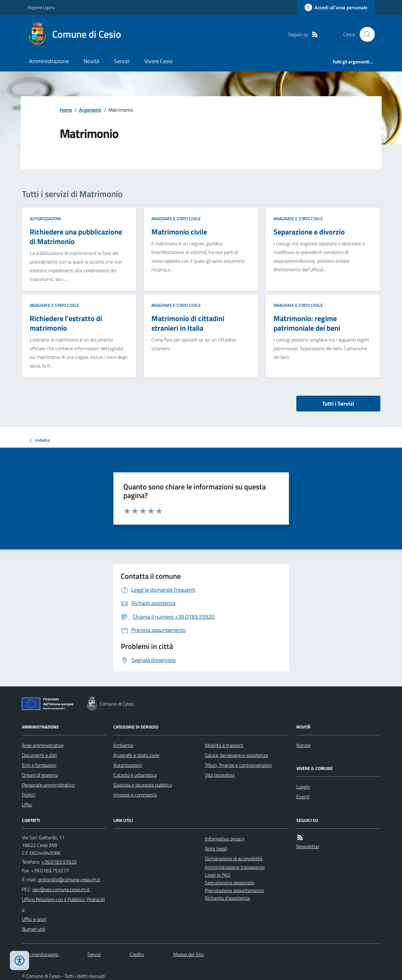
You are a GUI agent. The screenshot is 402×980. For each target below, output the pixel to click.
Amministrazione (49, 61)
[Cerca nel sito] (365, 34)
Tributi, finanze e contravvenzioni (238, 765)
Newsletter (308, 846)
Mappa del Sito (188, 954)
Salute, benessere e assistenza (236, 755)
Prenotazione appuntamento (234, 890)
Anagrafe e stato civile (176, 219)
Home (66, 110)
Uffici (27, 805)
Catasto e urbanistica (135, 775)
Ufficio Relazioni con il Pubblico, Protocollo (63, 904)
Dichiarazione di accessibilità (234, 858)
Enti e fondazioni (39, 765)
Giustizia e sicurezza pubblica (143, 785)
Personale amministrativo (48, 785)
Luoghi (303, 787)
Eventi (303, 797)
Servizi (122, 61)
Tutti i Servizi (338, 404)
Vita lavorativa (220, 775)
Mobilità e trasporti (224, 745)
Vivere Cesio (159, 61)
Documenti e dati (39, 755)
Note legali (216, 849)
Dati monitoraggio (40, 954)
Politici (29, 795)
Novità (91, 61)
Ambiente (123, 745)
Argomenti (90, 110)
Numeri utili (34, 929)
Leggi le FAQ (218, 875)
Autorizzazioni (45, 219)
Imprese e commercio (135, 795)
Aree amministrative (43, 745)
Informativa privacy (225, 839)
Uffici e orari (34, 919)
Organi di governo (40, 775)
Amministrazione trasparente (235, 867)
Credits (137, 954)
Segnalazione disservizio (230, 883)
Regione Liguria (41, 7)
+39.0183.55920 (59, 862)
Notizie (303, 745)
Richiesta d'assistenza (227, 898)
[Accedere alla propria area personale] (336, 7)
